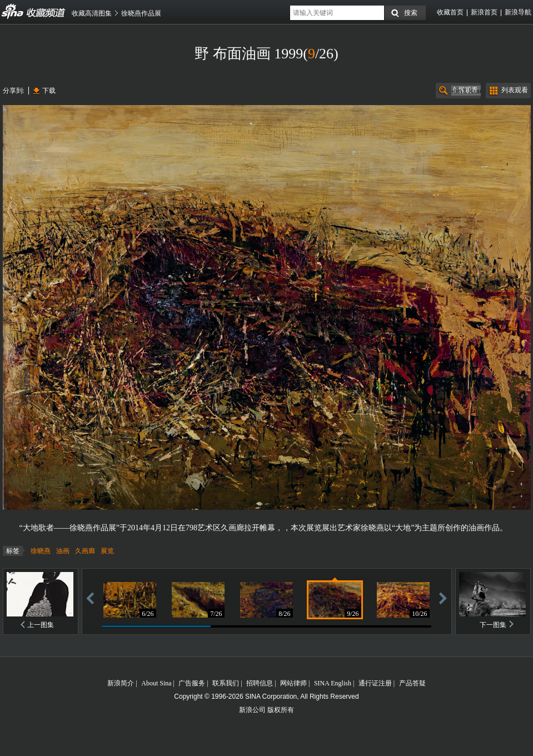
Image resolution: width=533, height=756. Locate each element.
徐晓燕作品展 (141, 13)
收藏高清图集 (92, 13)
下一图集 (493, 625)
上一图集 (41, 625)
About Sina (156, 683)
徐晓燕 (41, 551)
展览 (107, 551)
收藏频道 (13, 12)
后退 (90, 598)
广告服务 (192, 683)
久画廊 (85, 551)
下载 (49, 91)
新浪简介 (121, 683)
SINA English (333, 683)
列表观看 (515, 90)
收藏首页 (450, 12)
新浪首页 (484, 12)
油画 (63, 551)
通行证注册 (375, 683)
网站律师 (293, 683)
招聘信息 (260, 683)
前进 (443, 598)
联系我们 (226, 683)
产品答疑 (412, 683)
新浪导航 (518, 12)
